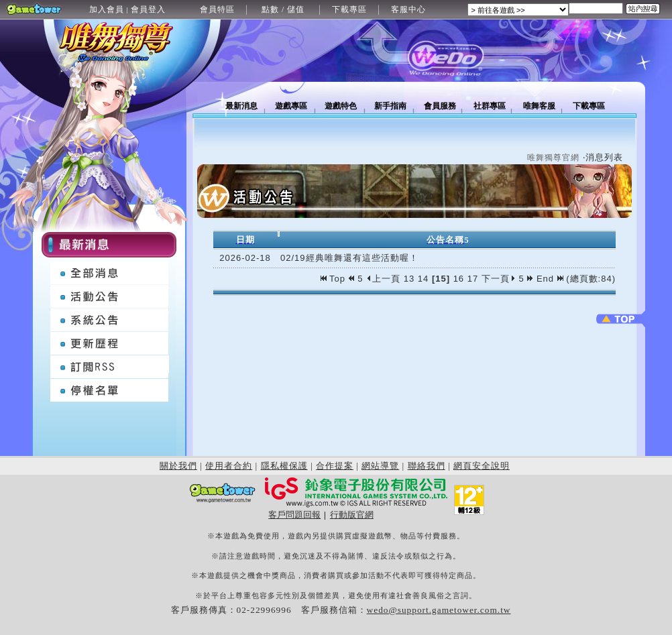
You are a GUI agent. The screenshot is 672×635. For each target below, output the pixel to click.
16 (459, 279)
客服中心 (408, 9)
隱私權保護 (284, 466)
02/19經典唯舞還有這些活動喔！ (349, 258)
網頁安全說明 (482, 466)
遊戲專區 (291, 106)
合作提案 (335, 466)
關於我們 (178, 466)
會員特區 (217, 9)
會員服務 (440, 106)
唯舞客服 (539, 106)
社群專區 (490, 106)
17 (473, 279)
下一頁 (499, 279)
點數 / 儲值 (283, 9)
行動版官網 (352, 515)
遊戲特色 (341, 106)
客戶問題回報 (294, 515)
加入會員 (107, 9)
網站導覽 (380, 466)
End (550, 279)
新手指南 (390, 106)
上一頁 (383, 279)
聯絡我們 (427, 466)
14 (423, 279)
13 (409, 279)
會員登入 (148, 9)
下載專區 (349, 9)
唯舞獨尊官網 (553, 158)
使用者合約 (229, 466)
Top (335, 279)
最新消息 (241, 106)
